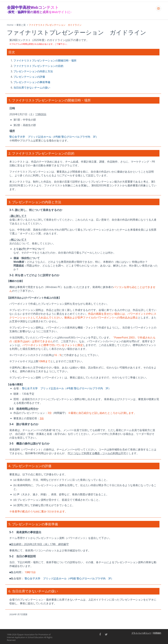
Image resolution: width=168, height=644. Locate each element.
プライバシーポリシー (141, 633)
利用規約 (157, 633)
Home (10, 25)
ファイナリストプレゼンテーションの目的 (38, 66)
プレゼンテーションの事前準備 (32, 82)
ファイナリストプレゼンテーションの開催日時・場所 (45, 60)
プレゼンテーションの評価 (29, 77)
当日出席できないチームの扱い (32, 88)
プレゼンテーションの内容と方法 (33, 71)
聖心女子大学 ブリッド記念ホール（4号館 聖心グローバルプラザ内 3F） (54, 137)
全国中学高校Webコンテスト (39, 10)
